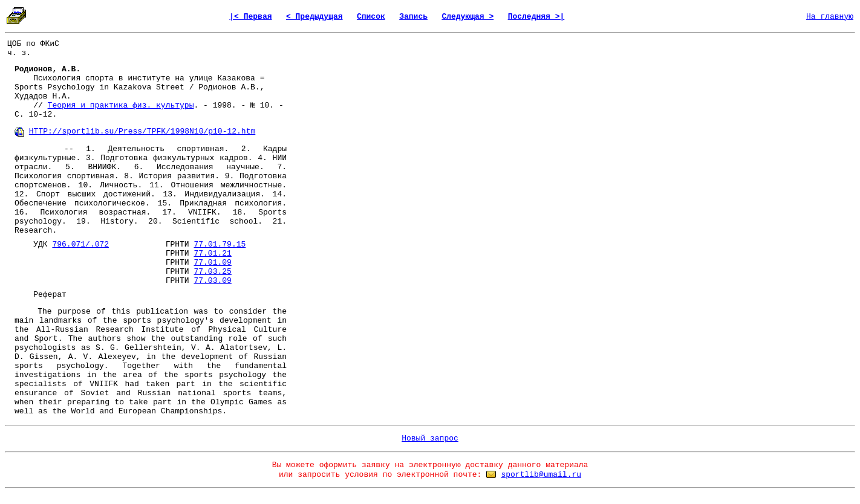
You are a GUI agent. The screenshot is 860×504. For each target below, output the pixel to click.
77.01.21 (212, 254)
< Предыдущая (314, 17)
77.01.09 (212, 263)
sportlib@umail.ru (541, 475)
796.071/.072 (80, 244)
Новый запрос (430, 438)
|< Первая (250, 17)
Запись (413, 17)
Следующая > (467, 17)
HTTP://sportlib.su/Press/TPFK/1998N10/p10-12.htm (142, 131)
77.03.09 (212, 281)
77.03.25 (212, 272)
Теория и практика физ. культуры (121, 105)
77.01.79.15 (220, 244)
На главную (830, 17)
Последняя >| (536, 17)
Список (371, 17)
